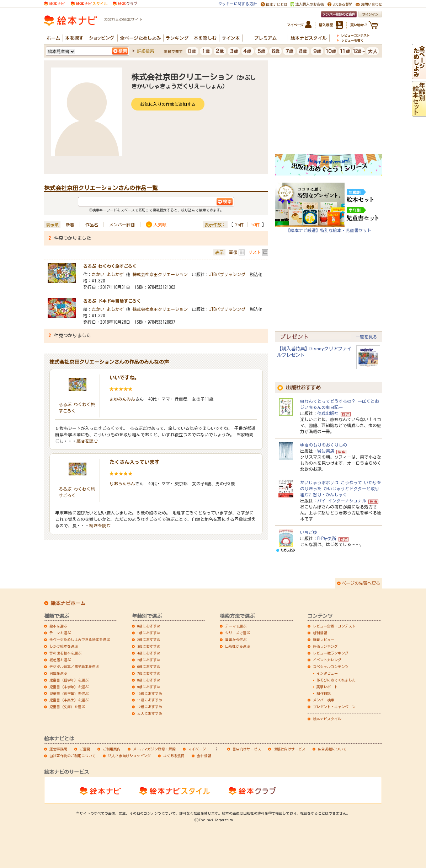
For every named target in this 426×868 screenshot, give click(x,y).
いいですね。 (124, 378)
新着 (70, 225)
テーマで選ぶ (236, 626)
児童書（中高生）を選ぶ (69, 700)
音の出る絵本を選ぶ (65, 653)
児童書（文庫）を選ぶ (67, 707)
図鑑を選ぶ (58, 673)
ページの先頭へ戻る (361, 583)
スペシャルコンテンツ (331, 667)
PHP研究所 (327, 538)
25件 (240, 225)
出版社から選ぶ (238, 646)
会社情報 (204, 756)
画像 (233, 252)
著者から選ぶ (236, 640)
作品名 (92, 225)
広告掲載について (332, 749)
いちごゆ (309, 532)
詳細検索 (145, 51)
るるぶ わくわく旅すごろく (110, 266)
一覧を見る (366, 337)
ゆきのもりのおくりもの (324, 445)
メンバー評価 (122, 225)
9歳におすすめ (149, 687)
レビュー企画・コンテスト (334, 626)
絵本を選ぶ (58, 626)
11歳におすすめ (150, 700)
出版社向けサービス (289, 749)
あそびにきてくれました (336, 680)
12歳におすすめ (150, 707)
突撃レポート (327, 687)
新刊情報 (320, 633)
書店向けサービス (247, 749)
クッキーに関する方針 (238, 4)
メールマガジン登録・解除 (154, 749)
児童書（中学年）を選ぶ (69, 687)
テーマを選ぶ (60, 633)
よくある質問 (174, 756)
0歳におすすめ (149, 626)
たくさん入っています (134, 462)
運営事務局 (58, 749)
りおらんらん (122, 484)
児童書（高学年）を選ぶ (69, 694)
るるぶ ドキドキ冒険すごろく (112, 301)
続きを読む (87, 441)
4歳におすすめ (149, 653)
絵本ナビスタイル (327, 719)
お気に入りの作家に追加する (168, 104)
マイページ (197, 749)
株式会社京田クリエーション (160, 274)
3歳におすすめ (149, 646)
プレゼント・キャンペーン (334, 707)
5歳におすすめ (149, 660)
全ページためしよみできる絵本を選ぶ (80, 640)
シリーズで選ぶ (238, 633)
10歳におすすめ (150, 694)
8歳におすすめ (149, 680)
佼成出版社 (328, 413)
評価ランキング (325, 646)
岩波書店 (326, 451)
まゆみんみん (122, 399)
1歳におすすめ (149, 633)
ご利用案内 (112, 749)
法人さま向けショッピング (129, 756)
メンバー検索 (324, 700)
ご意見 (85, 749)
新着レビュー (324, 640)
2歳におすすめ (149, 640)
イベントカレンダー (329, 660)
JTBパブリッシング (227, 274)
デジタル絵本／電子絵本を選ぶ (74, 667)
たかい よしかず (108, 274)
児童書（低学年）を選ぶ (69, 680)
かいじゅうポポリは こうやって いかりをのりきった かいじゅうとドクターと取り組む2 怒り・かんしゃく (341, 489)
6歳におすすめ (149, 667)
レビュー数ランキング (331, 653)
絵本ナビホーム (68, 603)
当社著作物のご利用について (73, 756)
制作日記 (324, 694)
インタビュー (327, 673)
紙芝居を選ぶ (60, 660)
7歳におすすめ (149, 673)
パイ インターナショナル (342, 501)
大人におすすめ (150, 713)
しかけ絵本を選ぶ (64, 646)
